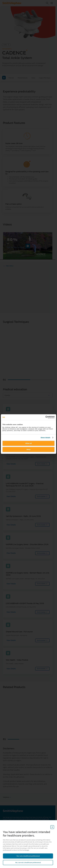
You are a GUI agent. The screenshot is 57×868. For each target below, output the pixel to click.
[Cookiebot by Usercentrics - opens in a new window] (45, 417)
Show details (46, 438)
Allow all (29, 443)
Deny (29, 449)
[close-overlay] (52, 827)
